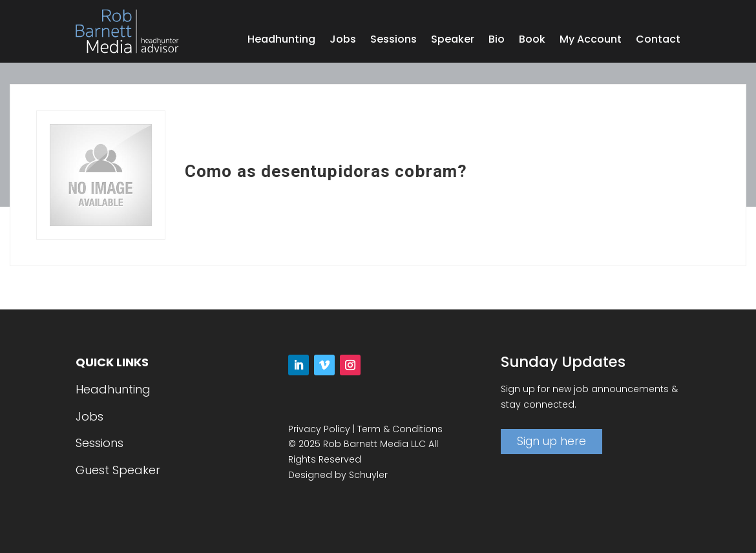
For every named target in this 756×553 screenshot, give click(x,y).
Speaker (453, 41)
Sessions (394, 41)
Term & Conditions (400, 429)
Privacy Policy (319, 429)
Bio (497, 41)
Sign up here (551, 441)
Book (532, 41)
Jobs (343, 41)
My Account (591, 41)
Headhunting (281, 41)
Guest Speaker (118, 470)
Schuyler (368, 475)
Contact (658, 41)
